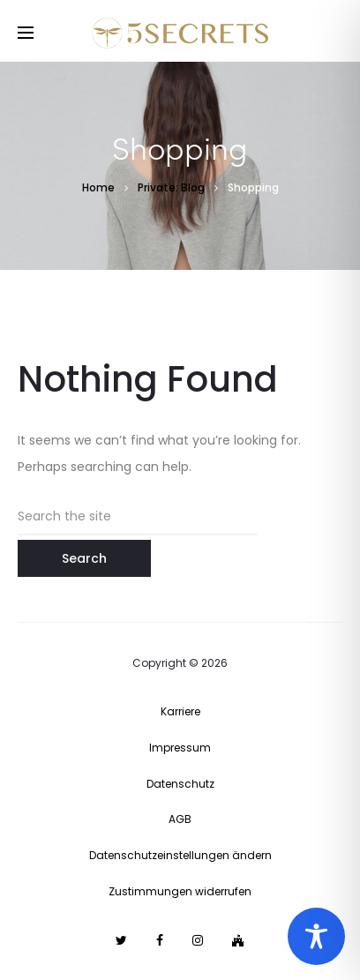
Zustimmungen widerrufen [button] (180, 891)
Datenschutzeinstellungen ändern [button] (180, 855)
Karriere (180, 711)
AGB (180, 819)
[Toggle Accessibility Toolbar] (316, 936)
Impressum (180, 748)
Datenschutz (180, 784)
